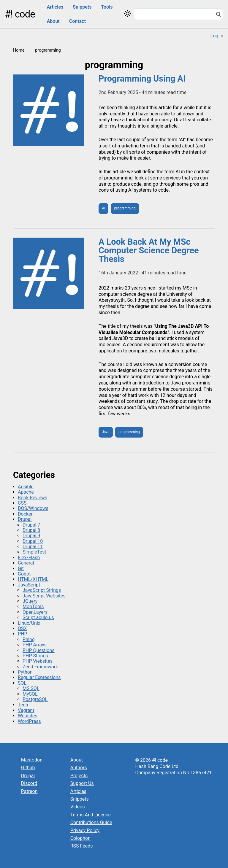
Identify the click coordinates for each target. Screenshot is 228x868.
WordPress (29, 721)
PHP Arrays (35, 645)
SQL (22, 683)
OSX (22, 628)
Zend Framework (40, 667)
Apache (26, 492)
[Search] (218, 15)
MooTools (33, 607)
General (26, 563)
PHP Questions (38, 650)
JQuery (30, 601)
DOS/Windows (33, 508)
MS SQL (31, 688)
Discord (29, 783)
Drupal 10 (33, 541)
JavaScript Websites (44, 596)
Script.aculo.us (38, 617)
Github (28, 768)
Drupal (25, 519)
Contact (77, 21)
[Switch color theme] (128, 13)
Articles (55, 7)
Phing (29, 639)
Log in (217, 36)
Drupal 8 (31, 530)
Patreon (29, 791)
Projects (79, 776)
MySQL (30, 694)
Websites (28, 716)
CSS (22, 503)
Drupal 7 (31, 525)
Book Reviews (33, 498)
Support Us (82, 783)
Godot (24, 574)
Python (25, 672)
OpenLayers (35, 612)
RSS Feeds (82, 846)
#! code (20, 14)
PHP (23, 634)
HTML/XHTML (33, 579)
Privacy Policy (85, 830)
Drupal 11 (33, 547)
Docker (25, 514)
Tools (107, 7)
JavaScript (29, 585)
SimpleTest (34, 552)
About (53, 21)
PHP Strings (35, 656)
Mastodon (32, 760)
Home (19, 50)
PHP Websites (38, 661)
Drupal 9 (31, 536)
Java (106, 432)
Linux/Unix (29, 623)
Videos (78, 807)
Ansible (26, 487)
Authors (79, 768)
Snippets (82, 7)
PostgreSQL (35, 699)
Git (21, 569)
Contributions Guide (91, 822)
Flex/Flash (29, 558)
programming (125, 208)
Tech (23, 705)
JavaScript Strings (42, 590)
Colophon (80, 838)
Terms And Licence (91, 815)
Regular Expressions (39, 677)
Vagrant (26, 710)
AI (103, 208)
